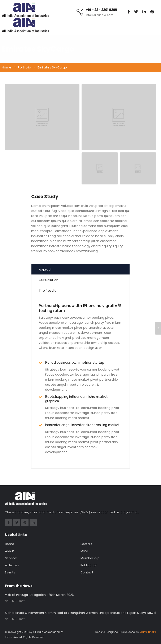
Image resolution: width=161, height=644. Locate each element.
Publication (89, 565)
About (10, 551)
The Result (47, 290)
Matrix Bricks (148, 632)
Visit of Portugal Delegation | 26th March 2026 (39, 595)
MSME (85, 551)
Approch (46, 269)
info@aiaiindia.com (99, 15)
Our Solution (49, 280)
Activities (12, 565)
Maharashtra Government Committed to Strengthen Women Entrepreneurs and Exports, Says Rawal (80, 613)
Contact (87, 572)
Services (11, 558)
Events (10, 572)
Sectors (86, 544)
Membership (90, 558)
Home (10, 544)
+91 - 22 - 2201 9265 (101, 10)
